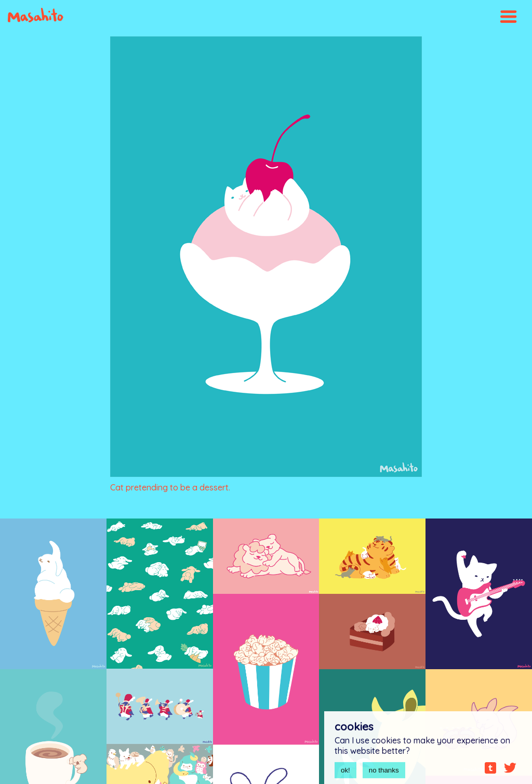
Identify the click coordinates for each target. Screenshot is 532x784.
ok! (345, 773)
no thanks (384, 773)
